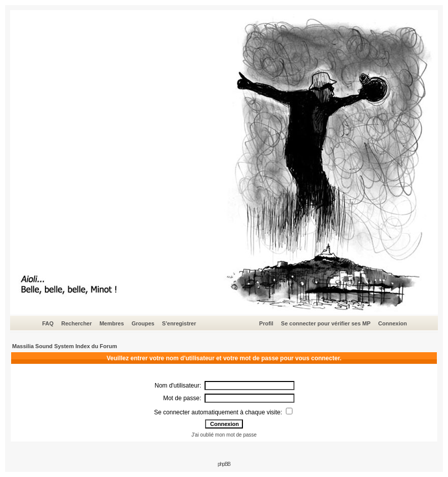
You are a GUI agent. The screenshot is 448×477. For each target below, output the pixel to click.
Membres (112, 323)
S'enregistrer (179, 323)
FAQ (48, 323)
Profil (266, 323)
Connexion (393, 323)
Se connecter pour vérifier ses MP (326, 323)
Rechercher (77, 323)
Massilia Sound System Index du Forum (65, 346)
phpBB (224, 464)
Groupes (143, 323)
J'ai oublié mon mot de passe (224, 435)
